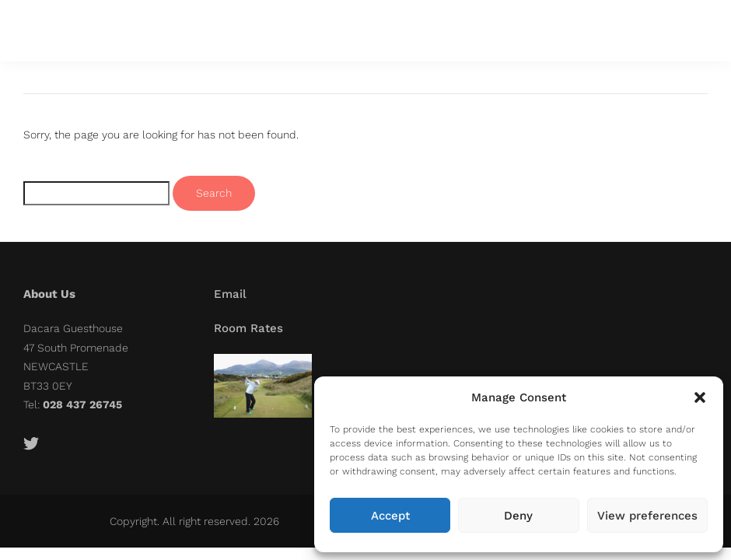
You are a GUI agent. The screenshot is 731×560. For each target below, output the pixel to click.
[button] (700, 397)
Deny (518, 516)
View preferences (647, 516)
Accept (390, 516)
